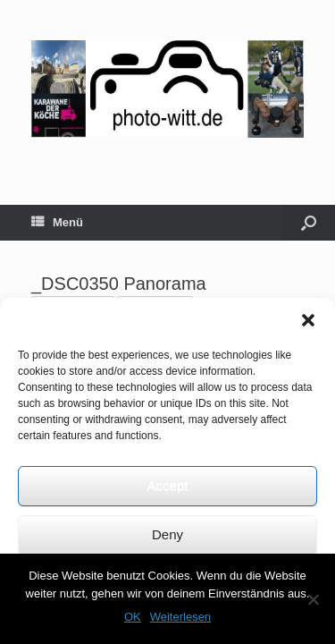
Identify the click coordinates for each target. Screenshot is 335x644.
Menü (57, 223)
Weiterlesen (180, 617)
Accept (168, 485)
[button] (308, 320)
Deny (167, 534)
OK (133, 617)
